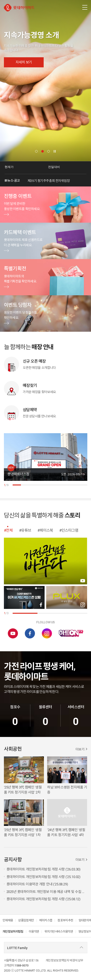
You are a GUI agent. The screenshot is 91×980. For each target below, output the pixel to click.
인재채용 (8, 920)
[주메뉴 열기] (85, 7)
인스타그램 (70, 530)
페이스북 (46, 530)
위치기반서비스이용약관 (59, 932)
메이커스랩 (46, 920)
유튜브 (26, 530)
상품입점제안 (26, 920)
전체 (9, 530)
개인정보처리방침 (13, 932)
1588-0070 (22, 965)
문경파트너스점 (18, 474)
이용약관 (34, 932)
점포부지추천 (65, 920)
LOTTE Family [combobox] (17, 948)
